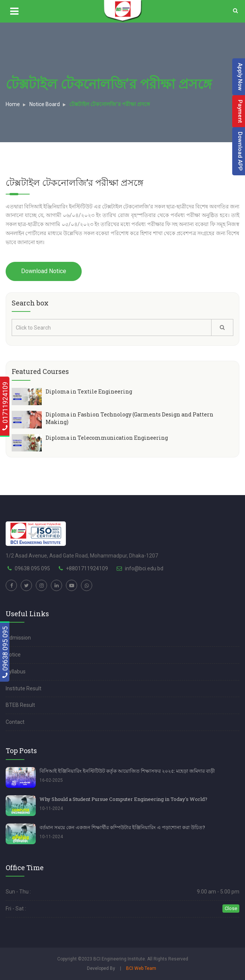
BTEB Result (20, 705)
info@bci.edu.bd (144, 568)
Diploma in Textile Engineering (89, 391)
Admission (18, 638)
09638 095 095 (5, 652)
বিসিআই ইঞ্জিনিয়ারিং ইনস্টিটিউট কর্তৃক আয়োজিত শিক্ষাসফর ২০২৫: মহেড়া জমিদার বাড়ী (127, 771)
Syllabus (16, 672)
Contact (15, 722)
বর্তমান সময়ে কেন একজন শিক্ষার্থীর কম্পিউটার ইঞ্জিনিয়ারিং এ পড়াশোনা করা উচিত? (122, 827)
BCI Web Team (141, 968)
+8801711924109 (87, 568)
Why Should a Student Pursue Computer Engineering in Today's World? (123, 799)
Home (13, 104)
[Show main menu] (24, 11)
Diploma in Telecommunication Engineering (107, 438)
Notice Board (45, 104)
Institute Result (24, 688)
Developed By (101, 968)
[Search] (235, 11)
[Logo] (122, 11)
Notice (13, 655)
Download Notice (44, 271)
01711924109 (5, 406)
